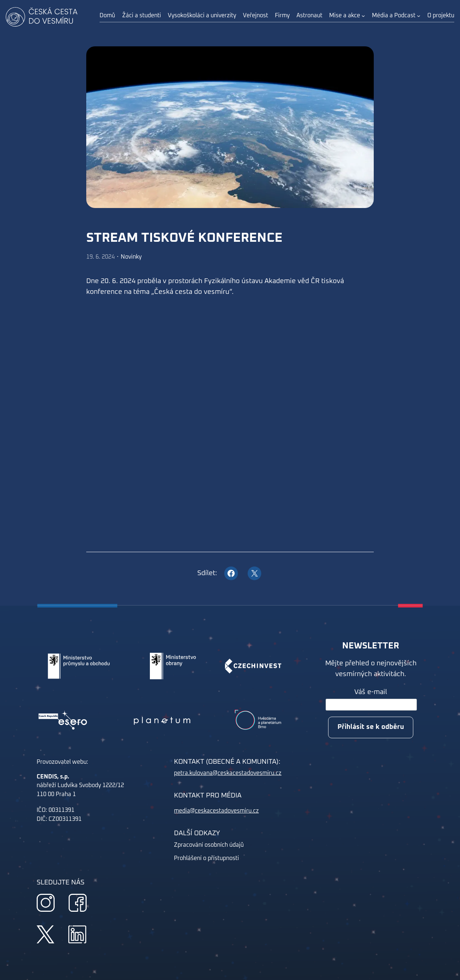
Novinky (131, 257)
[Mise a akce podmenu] (363, 16)
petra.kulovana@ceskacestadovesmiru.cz (228, 773)
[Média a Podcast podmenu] (419, 16)
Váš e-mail (371, 692)
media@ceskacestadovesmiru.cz (216, 811)
